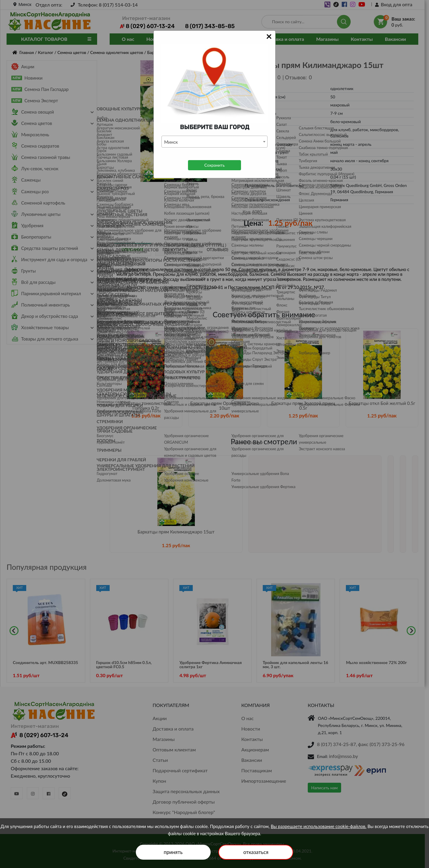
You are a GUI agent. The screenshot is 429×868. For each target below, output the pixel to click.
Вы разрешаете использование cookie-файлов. (319, 826)
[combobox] (214, 142)
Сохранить (214, 165)
